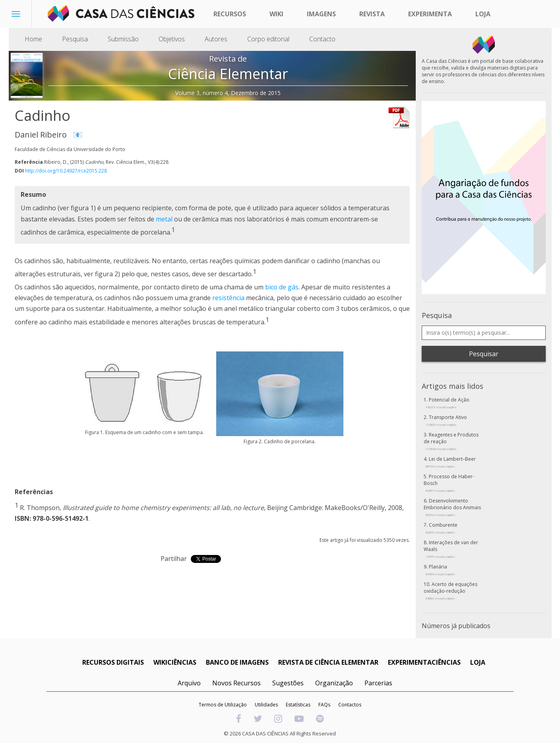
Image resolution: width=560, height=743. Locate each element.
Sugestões (288, 683)
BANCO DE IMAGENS (237, 662)
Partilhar (174, 559)
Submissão (123, 39)
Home (33, 39)
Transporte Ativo (446, 420)
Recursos (230, 14)
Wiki (276, 14)
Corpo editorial (268, 39)
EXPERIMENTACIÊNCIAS (424, 662)
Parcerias (378, 683)
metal (164, 219)
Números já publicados (456, 626)
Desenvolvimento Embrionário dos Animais (452, 507)
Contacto (322, 39)
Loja (483, 14)
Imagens (321, 14)
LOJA (478, 662)
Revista (372, 14)
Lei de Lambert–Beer (451, 462)
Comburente (442, 528)
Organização (334, 683)
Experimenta (430, 14)
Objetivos (172, 39)
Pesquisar (484, 354)
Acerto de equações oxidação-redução (451, 591)
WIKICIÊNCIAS (175, 662)
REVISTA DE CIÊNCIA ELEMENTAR (328, 662)
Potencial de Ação (448, 403)
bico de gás (282, 287)
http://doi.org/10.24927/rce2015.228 (66, 171)
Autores (216, 39)
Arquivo (189, 683)
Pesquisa (75, 39)
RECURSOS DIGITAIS (113, 662)
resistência (228, 298)
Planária (440, 570)
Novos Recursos (236, 683)
